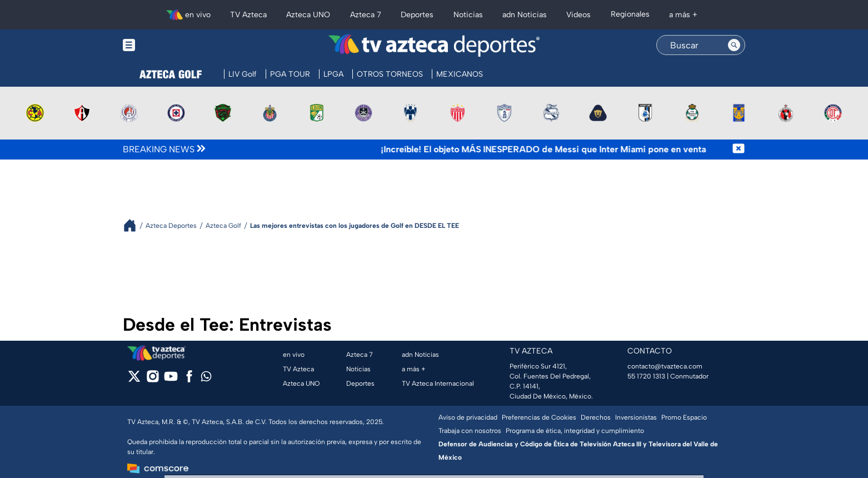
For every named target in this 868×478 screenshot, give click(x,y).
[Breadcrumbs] (134, 225)
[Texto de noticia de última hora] (470, 150)
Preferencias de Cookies (539, 417)
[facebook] (189, 380)
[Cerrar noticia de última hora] (739, 150)
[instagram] (153, 380)
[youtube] (171, 380)
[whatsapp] (206, 379)
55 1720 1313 (646, 376)
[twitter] (134, 380)
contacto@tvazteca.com (665, 366)
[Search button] (734, 45)
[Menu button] (167, 45)
